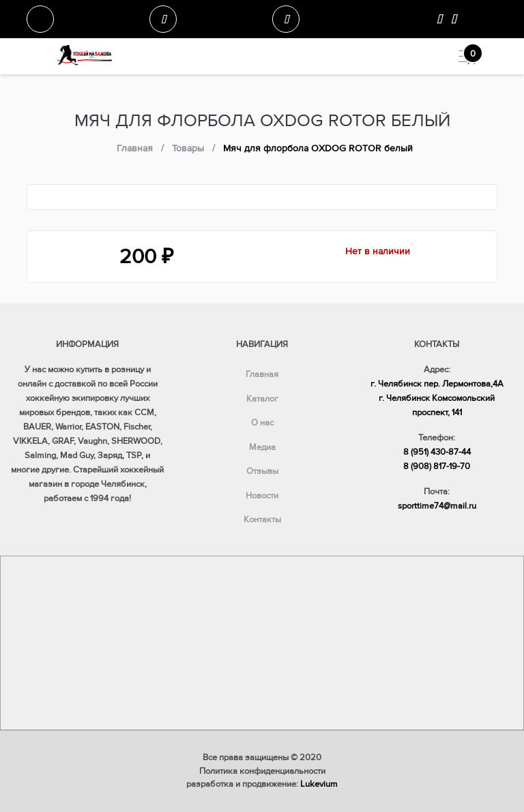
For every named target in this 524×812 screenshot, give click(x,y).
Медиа (262, 447)
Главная (262, 374)
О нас (262, 423)
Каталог (262, 399)
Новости (262, 496)
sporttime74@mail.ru (437, 506)
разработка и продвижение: (262, 784)
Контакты (262, 520)
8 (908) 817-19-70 (437, 466)
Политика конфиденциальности (262, 771)
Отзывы (262, 471)
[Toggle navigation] (462, 56)
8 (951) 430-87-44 (437, 452)
